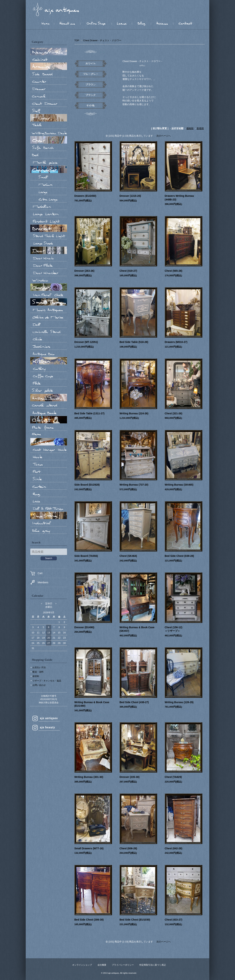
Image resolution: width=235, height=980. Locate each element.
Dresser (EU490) (86, 627)
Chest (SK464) (128, 556)
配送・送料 (38, 672)
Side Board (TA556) (86, 556)
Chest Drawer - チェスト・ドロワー (102, 40)
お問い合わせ (39, 685)
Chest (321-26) (173, 413)
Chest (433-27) (173, 920)
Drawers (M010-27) (176, 342)
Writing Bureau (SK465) (179, 485)
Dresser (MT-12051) (86, 342)
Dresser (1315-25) (130, 196)
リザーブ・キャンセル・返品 (47, 681)
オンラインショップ (82, 965)
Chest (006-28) (128, 848)
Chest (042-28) (173, 848)
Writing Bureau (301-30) (89, 777)
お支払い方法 (39, 667)
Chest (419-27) (128, 271)
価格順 (190, 128)
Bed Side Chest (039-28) (179, 556)
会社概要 (102, 965)
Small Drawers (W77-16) (89, 848)
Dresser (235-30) (130, 777)
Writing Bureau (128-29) (179, 702)
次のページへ (164, 136)
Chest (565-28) (173, 271)
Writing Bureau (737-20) (134, 485)
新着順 (200, 128)
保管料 (36, 676)
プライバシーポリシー (123, 965)
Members (39, 582)
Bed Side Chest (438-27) (134, 702)
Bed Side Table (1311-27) (89, 413)
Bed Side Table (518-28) (134, 342)
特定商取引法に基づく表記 (153, 965)
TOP (77, 40)
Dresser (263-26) (84, 271)
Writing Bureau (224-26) (134, 413)
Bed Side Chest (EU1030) (135, 920)
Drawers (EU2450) (85, 196)
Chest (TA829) (173, 777)
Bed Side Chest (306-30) (89, 920)
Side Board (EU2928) (87, 485)
